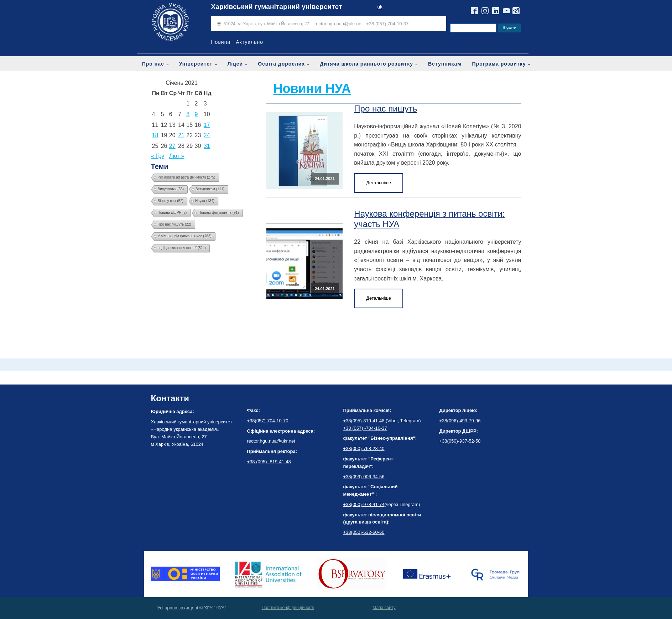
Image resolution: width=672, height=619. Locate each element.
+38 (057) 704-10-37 (387, 24)
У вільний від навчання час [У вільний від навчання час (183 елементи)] (185, 236)
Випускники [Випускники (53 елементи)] (171, 189)
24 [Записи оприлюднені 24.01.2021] (207, 135)
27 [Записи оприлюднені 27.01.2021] (172, 146)
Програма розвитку (499, 64)
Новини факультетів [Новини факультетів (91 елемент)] (218, 213)
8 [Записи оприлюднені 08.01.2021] (188, 114)
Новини (221, 42)
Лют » (177, 156)
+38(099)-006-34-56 (364, 477)
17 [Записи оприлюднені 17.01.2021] (207, 125)
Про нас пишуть (386, 109)
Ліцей (235, 64)
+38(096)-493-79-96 (460, 421)
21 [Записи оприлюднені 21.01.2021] (181, 135)
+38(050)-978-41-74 (364, 504)
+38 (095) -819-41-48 (269, 462)
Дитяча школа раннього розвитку (366, 64)
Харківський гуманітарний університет (277, 7)
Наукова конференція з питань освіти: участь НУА (429, 219)
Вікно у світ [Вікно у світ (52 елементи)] (171, 201)
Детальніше (379, 183)
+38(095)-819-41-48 (365, 421)
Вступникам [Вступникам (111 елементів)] (210, 189)
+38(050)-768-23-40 (364, 448)
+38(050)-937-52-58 (460, 441)
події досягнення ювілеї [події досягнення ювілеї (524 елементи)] (182, 248)
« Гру (158, 156)
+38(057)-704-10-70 (268, 421)
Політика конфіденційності (288, 608)
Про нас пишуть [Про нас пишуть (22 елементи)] (174, 224)
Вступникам (445, 64)
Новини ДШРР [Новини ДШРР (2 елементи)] (172, 213)
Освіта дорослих (281, 64)
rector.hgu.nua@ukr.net (338, 24)
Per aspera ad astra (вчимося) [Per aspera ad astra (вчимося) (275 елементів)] (187, 177)
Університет (196, 64)
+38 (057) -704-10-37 (365, 428)
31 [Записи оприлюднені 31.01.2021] (207, 146)
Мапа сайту (384, 608)
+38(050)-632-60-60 (364, 532)
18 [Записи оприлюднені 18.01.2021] (155, 135)
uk (380, 7)
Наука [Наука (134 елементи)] (205, 201)
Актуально (249, 42)
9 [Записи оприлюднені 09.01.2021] (196, 114)
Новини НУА (312, 89)
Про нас (153, 64)
